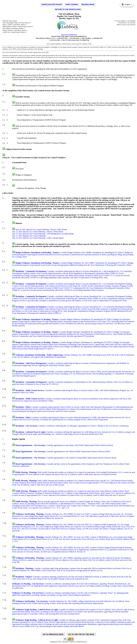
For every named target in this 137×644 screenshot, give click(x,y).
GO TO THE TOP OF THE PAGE (81, 634)
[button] (127, 4)
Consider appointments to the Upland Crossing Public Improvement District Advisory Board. (66, 458)
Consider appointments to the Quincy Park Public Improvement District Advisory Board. (64, 445)
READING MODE (88, 4)
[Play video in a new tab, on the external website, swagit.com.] (14, 229)
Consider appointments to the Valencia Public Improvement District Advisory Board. (63, 451)
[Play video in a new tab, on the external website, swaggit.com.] (14, 75)
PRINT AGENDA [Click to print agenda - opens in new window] (72, 4)
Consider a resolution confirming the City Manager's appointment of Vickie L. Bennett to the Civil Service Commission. (72, 426)
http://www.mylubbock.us (69, 34)
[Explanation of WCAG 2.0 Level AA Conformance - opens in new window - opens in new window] (69, 640)
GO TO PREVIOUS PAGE (53, 634)
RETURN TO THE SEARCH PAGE (68, 9)
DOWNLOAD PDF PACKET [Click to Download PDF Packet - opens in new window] (52, 4)
